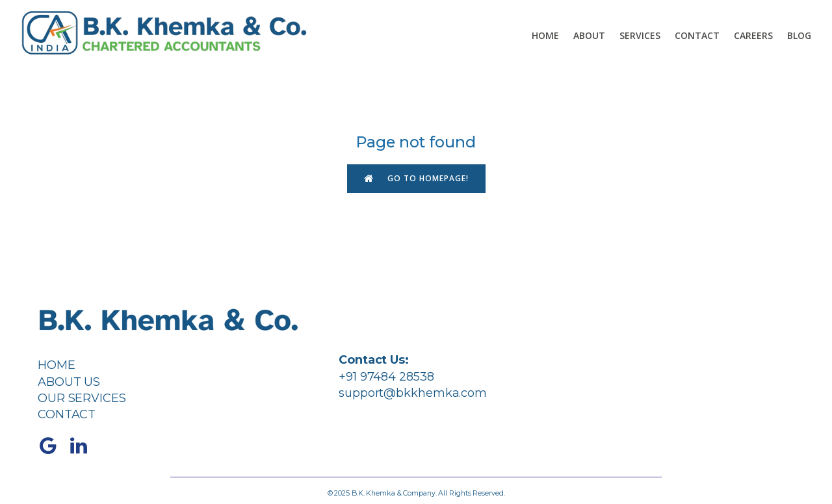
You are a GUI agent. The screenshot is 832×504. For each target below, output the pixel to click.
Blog (799, 35)
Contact (697, 35)
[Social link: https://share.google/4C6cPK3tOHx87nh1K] (53, 446)
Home (545, 35)
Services (640, 35)
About (589, 35)
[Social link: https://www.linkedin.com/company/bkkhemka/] (84, 446)
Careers (753, 35)
